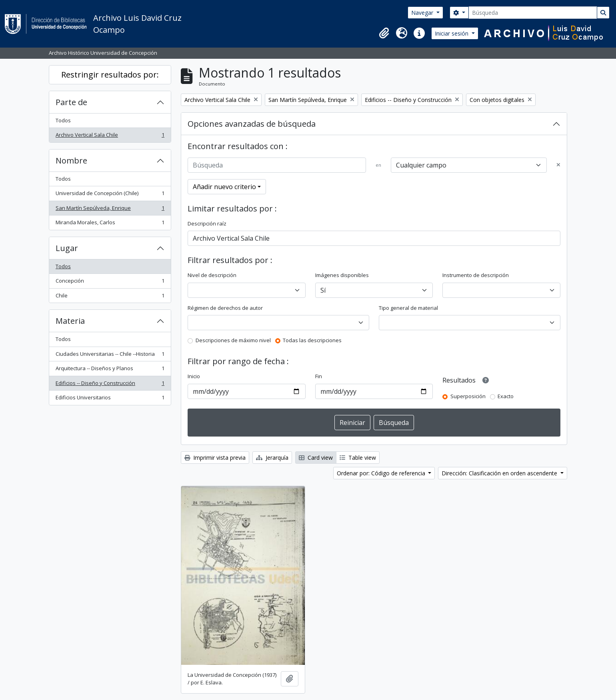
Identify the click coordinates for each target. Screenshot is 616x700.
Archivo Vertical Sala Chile (110, 137)
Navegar (423, 13)
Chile (110, 297)
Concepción (110, 282)
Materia (70, 321)
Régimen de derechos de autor (225, 308)
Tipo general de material (408, 308)
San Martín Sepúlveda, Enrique (110, 210)
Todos (63, 120)
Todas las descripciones (312, 340)
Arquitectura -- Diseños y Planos (110, 370)
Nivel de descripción (212, 275)
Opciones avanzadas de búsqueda (252, 124)
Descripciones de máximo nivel (233, 340)
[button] (384, 33)
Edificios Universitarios (110, 399)
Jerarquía (272, 458)
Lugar (67, 248)
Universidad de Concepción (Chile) (110, 195)
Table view (358, 458)
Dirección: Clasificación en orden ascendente (500, 473)
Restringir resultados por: (110, 75)
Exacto (506, 396)
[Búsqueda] (533, 13)
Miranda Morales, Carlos (110, 224)
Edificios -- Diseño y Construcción (110, 385)
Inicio (194, 376)
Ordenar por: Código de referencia (382, 473)
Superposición (468, 396)
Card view (316, 458)
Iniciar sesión (452, 33)
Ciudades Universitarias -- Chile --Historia (110, 356)
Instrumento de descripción (476, 275)
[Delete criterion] (558, 165)
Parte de (71, 102)
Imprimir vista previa (215, 458)
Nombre (71, 161)
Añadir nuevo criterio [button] (224, 187)
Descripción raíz (207, 223)
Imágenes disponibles (342, 275)
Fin (319, 376)
